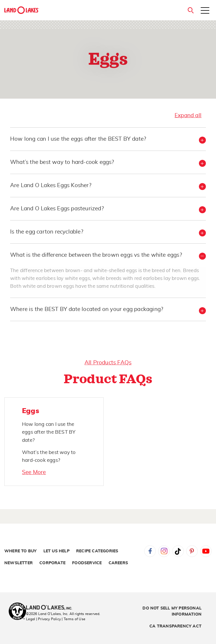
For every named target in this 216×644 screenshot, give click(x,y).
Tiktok (178, 551)
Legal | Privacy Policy (43, 619)
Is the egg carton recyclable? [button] (47, 232)
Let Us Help (56, 551)
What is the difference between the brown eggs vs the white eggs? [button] (96, 255)
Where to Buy (20, 551)
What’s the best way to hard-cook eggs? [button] (62, 162)
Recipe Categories (97, 551)
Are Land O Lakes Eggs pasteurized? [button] (57, 209)
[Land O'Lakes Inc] (51, 608)
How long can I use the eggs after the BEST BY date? (49, 432)
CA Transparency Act (175, 626)
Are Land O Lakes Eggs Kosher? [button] (51, 186)
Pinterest (192, 551)
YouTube (206, 551)
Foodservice (87, 563)
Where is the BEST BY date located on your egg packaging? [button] (87, 309)
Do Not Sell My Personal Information (172, 611)
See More (34, 472)
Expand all (188, 116)
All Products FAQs (108, 363)
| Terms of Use (74, 619)
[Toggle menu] (205, 11)
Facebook (150, 551)
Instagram (164, 551)
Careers (118, 563)
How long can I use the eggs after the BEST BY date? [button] (78, 139)
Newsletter (19, 563)
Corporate (52, 563)
